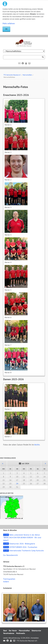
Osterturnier (36, 631)
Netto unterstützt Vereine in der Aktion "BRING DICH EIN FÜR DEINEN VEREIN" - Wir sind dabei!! (22, 538)
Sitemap (30, 63)
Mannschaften (27, 75)
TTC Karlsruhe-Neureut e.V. (12, 75)
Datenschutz (26, 63)
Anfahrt (6, 582)
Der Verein (13, 631)
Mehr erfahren (9, 23)
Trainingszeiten (9, 579)
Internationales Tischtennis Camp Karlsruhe (23, 551)
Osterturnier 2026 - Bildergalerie (19, 544)
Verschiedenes (9, 633)
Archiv (37, 445)
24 (17, 484)
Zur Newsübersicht (10, 555)
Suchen (43, 57)
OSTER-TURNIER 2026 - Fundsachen (20, 547)
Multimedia (21, 633)
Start (5, 631)
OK (6, 29)
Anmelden (35, 638)
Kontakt (20, 63)
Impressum (23, 63)
